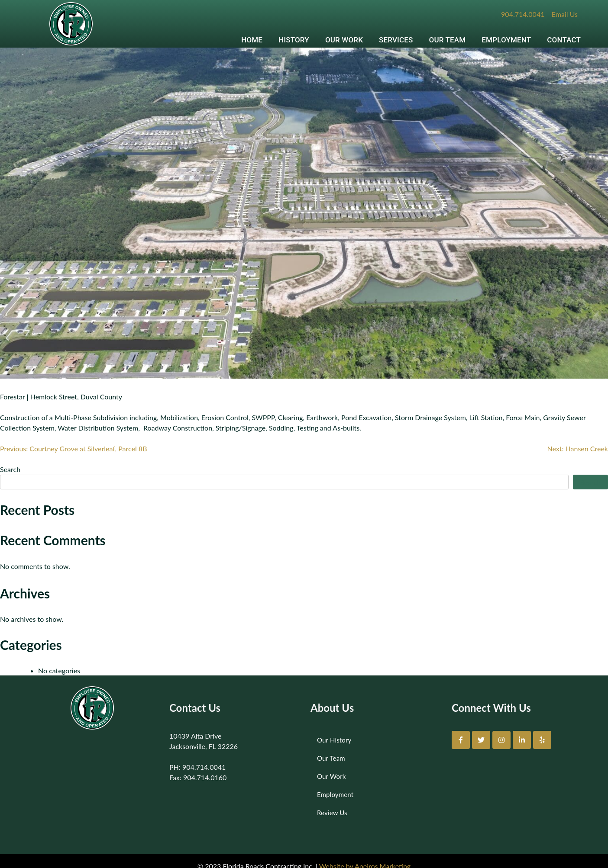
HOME (252, 40)
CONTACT (564, 40)
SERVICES (396, 40)
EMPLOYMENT (506, 40)
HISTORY (294, 40)
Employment (335, 794)
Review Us (332, 813)
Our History (334, 740)
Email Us (565, 14)
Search (10, 469)
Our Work (331, 776)
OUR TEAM (448, 40)
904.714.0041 (523, 14)
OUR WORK (344, 40)
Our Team (331, 758)
